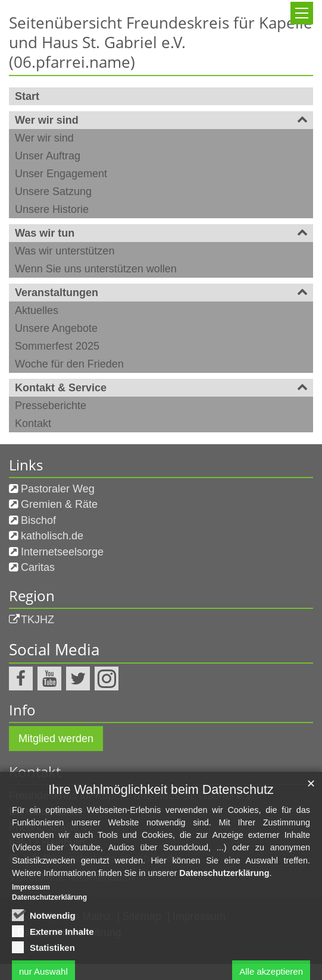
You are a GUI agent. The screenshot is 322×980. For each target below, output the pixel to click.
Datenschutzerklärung (224, 922)
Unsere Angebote (56, 328)
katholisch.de (52, 536)
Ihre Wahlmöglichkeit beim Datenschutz (161, 839)
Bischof (38, 520)
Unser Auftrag (48, 156)
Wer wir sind (47, 120)
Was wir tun (45, 233)
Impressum (31, 937)
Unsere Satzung (53, 191)
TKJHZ (37, 620)
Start (27, 96)
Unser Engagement (61, 174)
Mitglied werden (56, 739)
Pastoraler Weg (58, 489)
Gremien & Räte (59, 504)
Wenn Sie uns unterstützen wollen (96, 269)
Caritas (38, 567)
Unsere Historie (52, 209)
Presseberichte (51, 406)
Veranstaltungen (57, 293)
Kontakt (33, 423)
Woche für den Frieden (69, 364)
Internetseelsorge (62, 552)
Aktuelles (37, 310)
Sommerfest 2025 (57, 346)
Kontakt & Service (61, 388)
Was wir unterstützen (65, 251)
